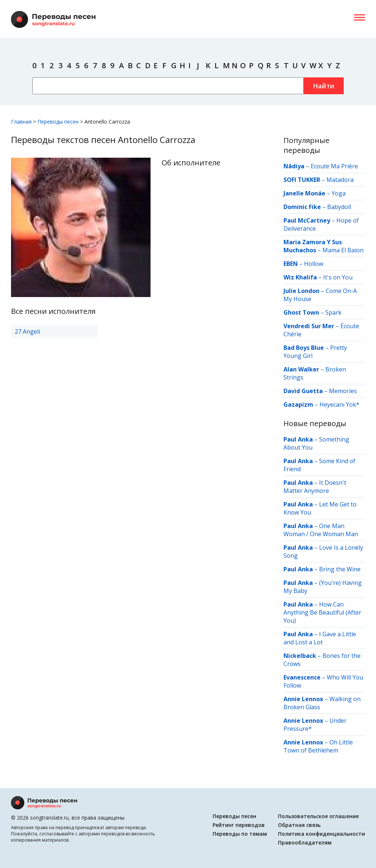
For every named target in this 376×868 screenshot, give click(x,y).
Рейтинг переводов (239, 825)
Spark (333, 312)
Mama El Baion (343, 250)
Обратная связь (299, 825)
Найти (324, 86)
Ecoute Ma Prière (334, 166)
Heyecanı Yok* (339, 404)
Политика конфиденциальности (321, 834)
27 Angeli (27, 332)
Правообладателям (305, 843)
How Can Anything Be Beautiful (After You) (322, 612)
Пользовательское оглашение (318, 816)
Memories (343, 391)
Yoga (339, 193)
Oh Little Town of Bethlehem (318, 746)
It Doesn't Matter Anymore (315, 487)
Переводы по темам (240, 834)
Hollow (314, 264)
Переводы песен (234, 816)
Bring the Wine (340, 569)
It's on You (338, 277)
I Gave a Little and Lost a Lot (320, 638)
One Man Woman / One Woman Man (321, 530)
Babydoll (339, 207)
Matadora (340, 180)
